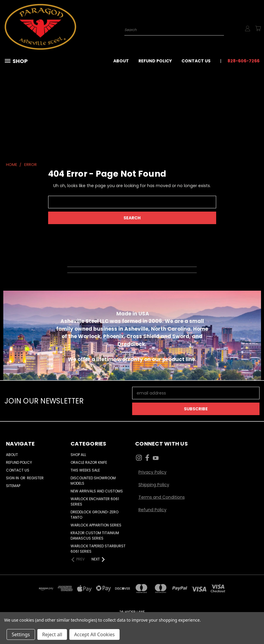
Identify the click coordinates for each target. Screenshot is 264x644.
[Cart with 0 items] (258, 28)
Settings (21, 634)
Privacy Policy (152, 472)
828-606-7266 (244, 61)
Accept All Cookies (94, 634)
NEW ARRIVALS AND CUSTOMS (97, 491)
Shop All (78, 455)
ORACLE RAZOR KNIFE (89, 462)
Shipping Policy (154, 485)
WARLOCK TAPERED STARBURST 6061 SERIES (98, 549)
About (121, 61)
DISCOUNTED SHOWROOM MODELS (93, 481)
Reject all (52, 634)
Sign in (13, 478)
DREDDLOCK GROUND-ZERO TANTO (94, 515)
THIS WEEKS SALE (85, 470)
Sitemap (13, 486)
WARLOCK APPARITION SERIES (96, 525)
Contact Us (196, 61)
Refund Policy (155, 61)
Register (35, 478)
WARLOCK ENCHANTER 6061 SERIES (95, 502)
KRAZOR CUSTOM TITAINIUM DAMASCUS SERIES (95, 536)
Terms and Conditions (162, 497)
